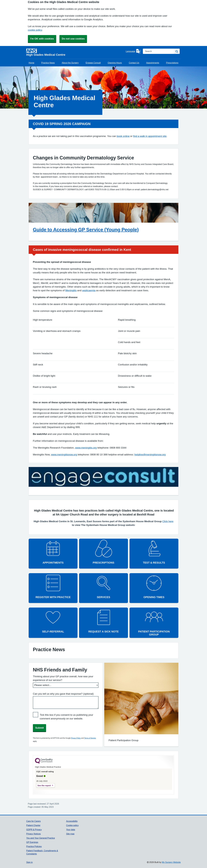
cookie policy (35, 30)
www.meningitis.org (86, 448)
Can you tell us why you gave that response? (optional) (63, 694)
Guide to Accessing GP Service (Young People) (86, 230)
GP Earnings (32, 842)
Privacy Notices (34, 834)
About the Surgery (70, 63)
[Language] (133, 51)
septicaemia (89, 290)
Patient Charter (33, 825)
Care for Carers (33, 821)
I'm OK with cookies (42, 39)
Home (31, 63)
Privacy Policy (76, 738)
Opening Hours (115, 63)
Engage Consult (93, 63)
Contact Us (134, 63)
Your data (71, 830)
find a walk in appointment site (150, 136)
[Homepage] (76, 52)
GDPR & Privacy (34, 830)
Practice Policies (34, 846)
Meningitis (71, 290)
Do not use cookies (73, 39)
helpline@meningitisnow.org (150, 455)
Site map (70, 834)
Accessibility (72, 821)
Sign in (29, 862)
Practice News (48, 63)
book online (123, 136)
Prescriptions (172, 63)
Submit (39, 728)
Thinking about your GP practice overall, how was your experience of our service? (63, 678)
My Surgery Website (171, 862)
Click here (168, 521)
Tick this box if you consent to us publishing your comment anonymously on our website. (66, 717)
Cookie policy (72, 825)
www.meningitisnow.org (64, 455)
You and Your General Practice (41, 838)
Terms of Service (90, 738)
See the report (44, 785)
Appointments (153, 63)
